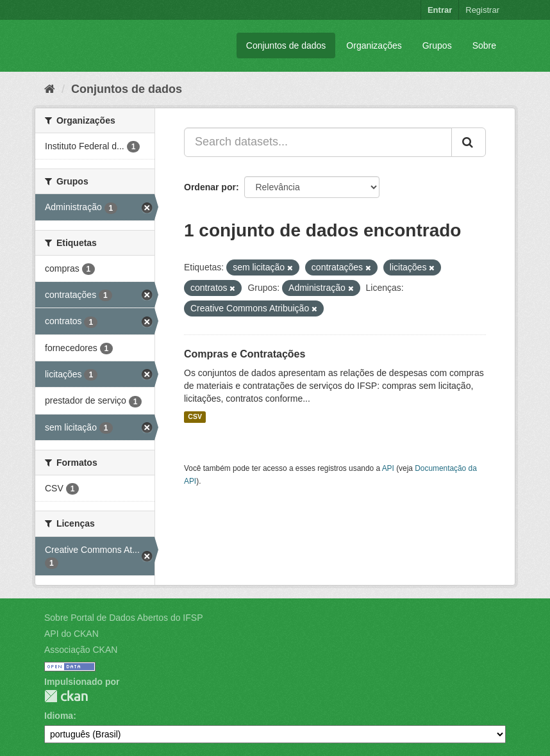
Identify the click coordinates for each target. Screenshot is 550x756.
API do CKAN (71, 634)
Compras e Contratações (245, 354)
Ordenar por (210, 187)
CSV (195, 417)
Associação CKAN (81, 650)
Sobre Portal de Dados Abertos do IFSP (123, 618)
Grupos (437, 45)
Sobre (484, 45)
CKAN (66, 696)
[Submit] (469, 142)
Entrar (440, 10)
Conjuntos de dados (286, 45)
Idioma (59, 716)
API (388, 468)
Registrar (482, 10)
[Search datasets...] (318, 142)
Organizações (374, 45)
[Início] (50, 89)
